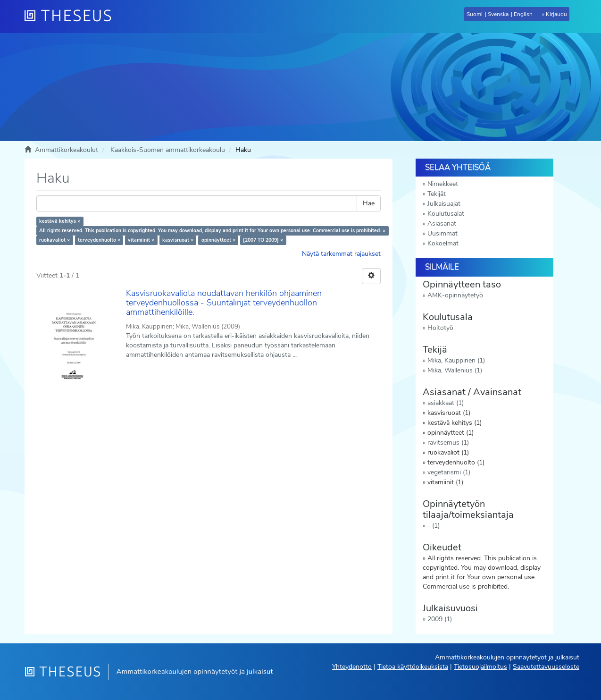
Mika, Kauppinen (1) (456, 360)
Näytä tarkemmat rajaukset (341, 254)
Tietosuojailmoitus (480, 667)
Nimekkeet (443, 184)
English (523, 14)
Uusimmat (442, 233)
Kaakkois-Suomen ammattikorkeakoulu (168, 150)
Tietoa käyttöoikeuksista (413, 667)
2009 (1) (440, 619)
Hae (369, 203)
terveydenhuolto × (99, 240)
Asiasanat (442, 223)
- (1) (434, 526)
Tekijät (437, 194)
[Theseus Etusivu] (72, 17)
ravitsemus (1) (448, 443)
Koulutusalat (446, 214)
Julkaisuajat (444, 204)
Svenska (498, 14)
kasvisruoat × (178, 240)
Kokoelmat (443, 243)
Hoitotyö (440, 328)
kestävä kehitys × (60, 221)
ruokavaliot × (54, 240)
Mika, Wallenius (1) (455, 370)
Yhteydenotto (352, 667)
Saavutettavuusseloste (546, 667)
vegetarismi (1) (449, 472)
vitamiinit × (141, 240)
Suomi (475, 14)
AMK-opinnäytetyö (455, 295)
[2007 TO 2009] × (263, 240)
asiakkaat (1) (446, 403)
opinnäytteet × (218, 240)
